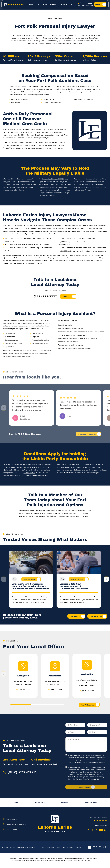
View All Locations (88, 707)
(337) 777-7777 (24, 692)
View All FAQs (75, 618)
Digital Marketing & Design (98, 849)
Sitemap (79, 849)
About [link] (31, 6)
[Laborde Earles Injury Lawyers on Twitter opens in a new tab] (97, 832)
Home (50, 19)
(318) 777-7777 (56, 692)
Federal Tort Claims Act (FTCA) (53, 183)
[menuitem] (31, 6)
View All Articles (96, 618)
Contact (98, 6)
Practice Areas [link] (42, 6)
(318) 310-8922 (88, 693)
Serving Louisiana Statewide (16, 826)
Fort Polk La (58, 19)
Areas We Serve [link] (67, 6)
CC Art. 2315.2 (29, 477)
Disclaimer (70, 849)
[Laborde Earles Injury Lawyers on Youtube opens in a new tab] (101, 832)
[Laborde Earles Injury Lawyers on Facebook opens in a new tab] (92, 832)
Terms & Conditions (48, 849)
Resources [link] (54, 6)
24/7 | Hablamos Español (85, 7)
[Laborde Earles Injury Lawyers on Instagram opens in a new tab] (88, 832)
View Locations (11, 821)
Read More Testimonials (87, 440)
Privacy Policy (100, 758)
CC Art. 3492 (19, 474)
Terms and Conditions (83, 758)
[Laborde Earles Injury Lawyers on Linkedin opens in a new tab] (105, 832)
